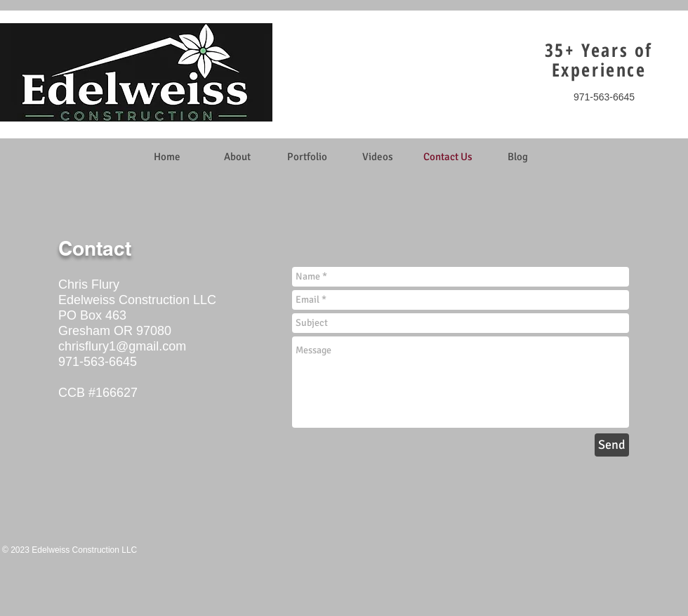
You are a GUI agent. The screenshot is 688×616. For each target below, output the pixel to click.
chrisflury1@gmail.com (122, 346)
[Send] (612, 445)
